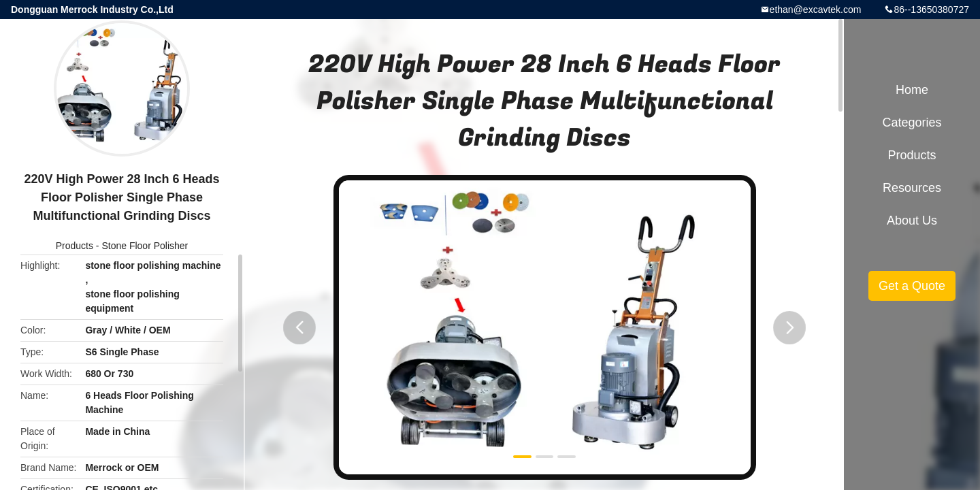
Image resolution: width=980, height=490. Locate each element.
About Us (912, 220)
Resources (912, 188)
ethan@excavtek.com (816, 10)
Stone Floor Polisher (145, 246)
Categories (912, 122)
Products (75, 246)
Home (912, 90)
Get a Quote (912, 286)
